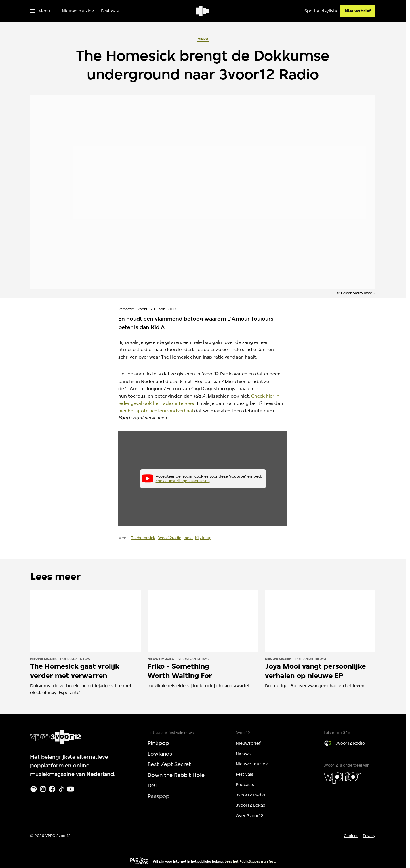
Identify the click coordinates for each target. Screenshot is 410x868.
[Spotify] (34, 789)
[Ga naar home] (203, 11)
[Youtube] (70, 789)
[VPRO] (343, 778)
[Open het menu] (40, 11)
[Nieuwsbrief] (358, 11)
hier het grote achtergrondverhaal (156, 411)
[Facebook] (52, 789)
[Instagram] (43, 789)
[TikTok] (61, 789)
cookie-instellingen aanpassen (183, 481)
